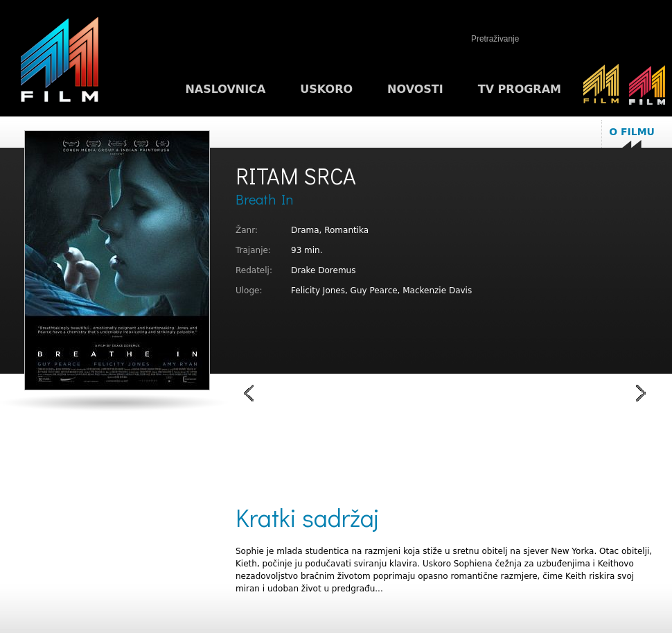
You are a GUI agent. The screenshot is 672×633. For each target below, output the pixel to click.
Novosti (415, 89)
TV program (520, 89)
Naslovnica (225, 89)
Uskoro (326, 89)
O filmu (632, 132)
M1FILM (60, 63)
